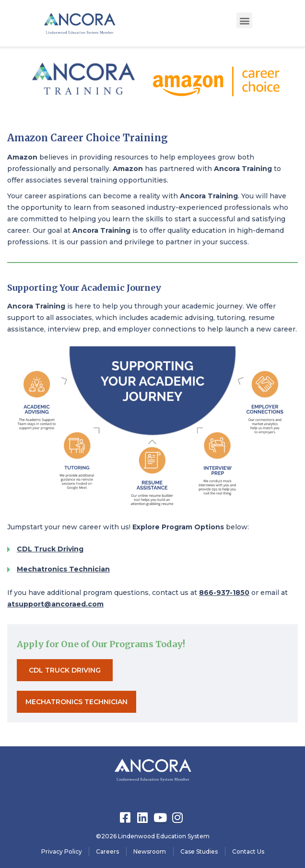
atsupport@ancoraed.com (55, 604)
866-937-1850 (224, 593)
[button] (244, 20)
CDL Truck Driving (50, 549)
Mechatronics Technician (63, 569)
